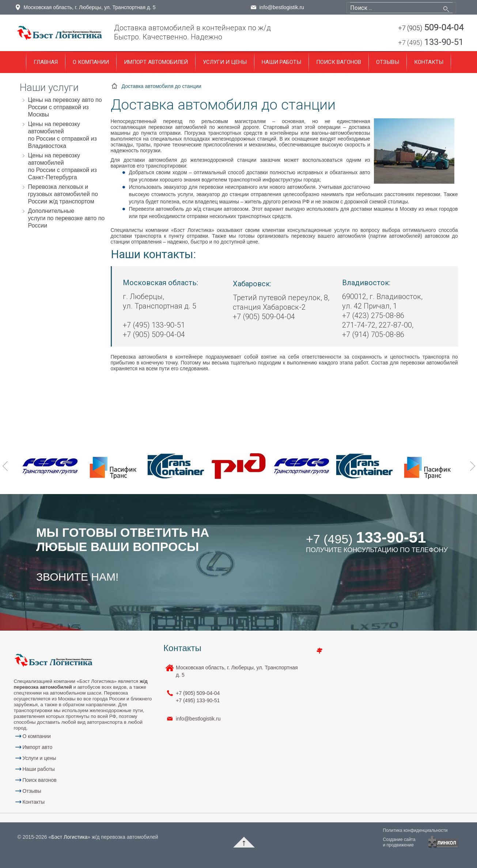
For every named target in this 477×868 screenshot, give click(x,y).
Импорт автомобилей (156, 62)
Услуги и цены (225, 62)
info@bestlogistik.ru (282, 7)
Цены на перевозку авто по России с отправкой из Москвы (65, 107)
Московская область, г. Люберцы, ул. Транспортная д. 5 (90, 7)
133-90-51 (431, 43)
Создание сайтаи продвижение (399, 842)
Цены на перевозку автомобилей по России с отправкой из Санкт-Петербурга (63, 166)
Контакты (429, 62)
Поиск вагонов (339, 62)
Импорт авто (38, 747)
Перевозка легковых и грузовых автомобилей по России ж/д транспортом (63, 194)
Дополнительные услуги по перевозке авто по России (67, 218)
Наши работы (281, 62)
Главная (46, 62)
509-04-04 (431, 28)
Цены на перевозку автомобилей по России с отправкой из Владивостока (63, 135)
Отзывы (388, 62)
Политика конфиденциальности (415, 830)
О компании (91, 62)
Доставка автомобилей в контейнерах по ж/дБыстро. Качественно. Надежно (192, 32)
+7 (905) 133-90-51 (198, 697)
